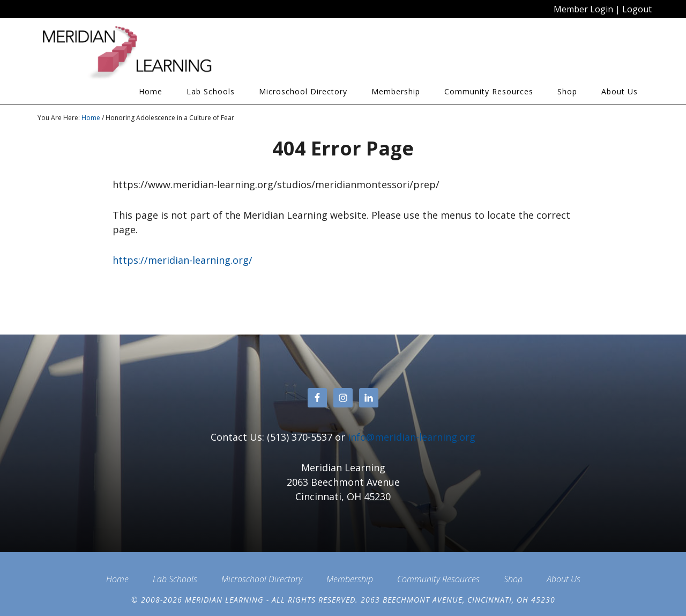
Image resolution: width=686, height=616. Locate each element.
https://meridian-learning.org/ (182, 260)
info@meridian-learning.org (412, 437)
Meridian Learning (134, 53)
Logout (637, 9)
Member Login (583, 9)
